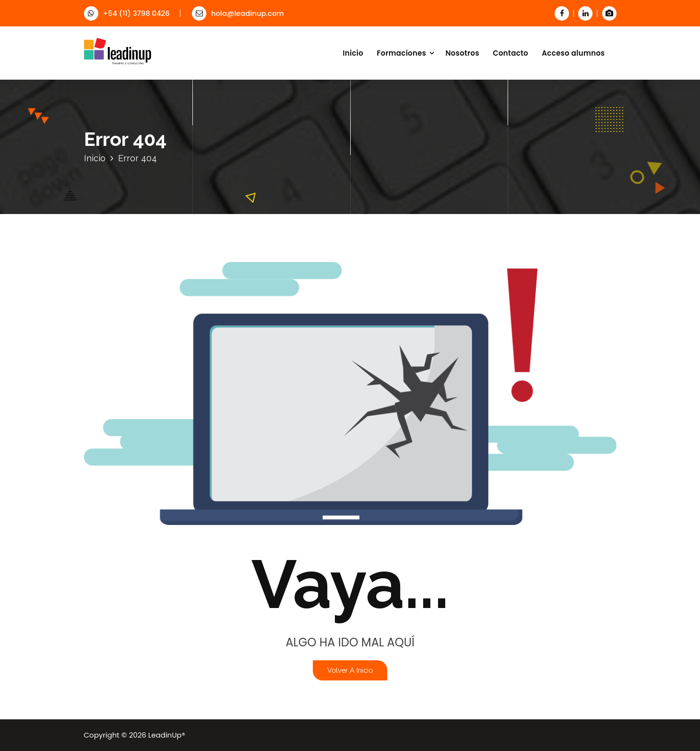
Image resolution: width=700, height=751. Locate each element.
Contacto (510, 53)
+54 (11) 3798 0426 (127, 13)
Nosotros (463, 53)
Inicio (353, 53)
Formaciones (401, 53)
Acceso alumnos (573, 53)
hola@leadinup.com (238, 13)
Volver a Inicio (350, 670)
